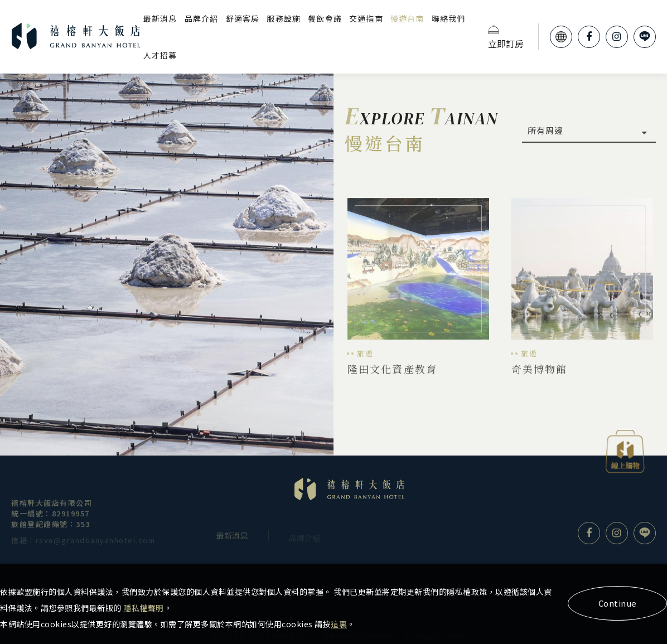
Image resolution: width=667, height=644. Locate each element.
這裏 (339, 624)
